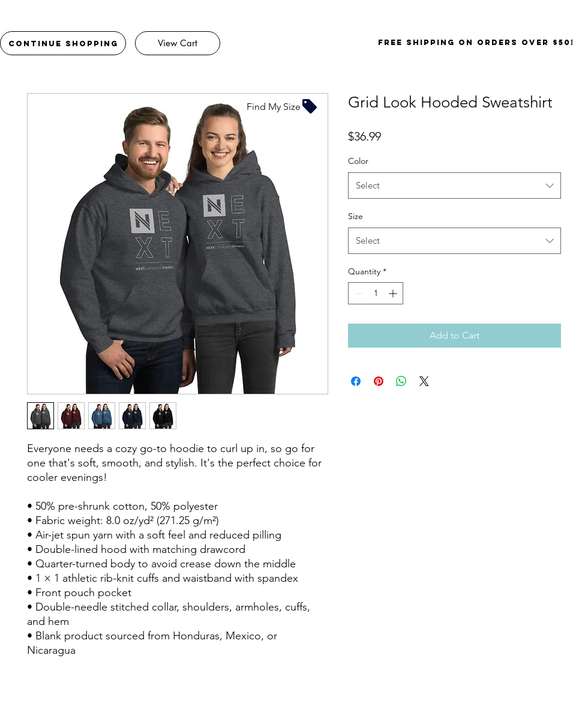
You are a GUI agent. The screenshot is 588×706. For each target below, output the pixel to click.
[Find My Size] (283, 106)
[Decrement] (357, 293)
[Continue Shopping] (63, 43)
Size (355, 216)
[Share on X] (424, 381)
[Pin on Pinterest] (379, 381)
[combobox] (454, 186)
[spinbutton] (376, 293)
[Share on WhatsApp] (401, 381)
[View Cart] (178, 43)
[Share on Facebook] (356, 381)
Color (358, 161)
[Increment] (394, 293)
